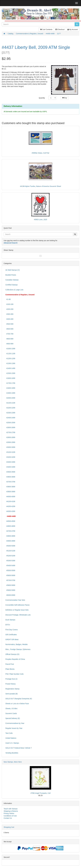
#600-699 (9, 329)
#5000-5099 (10, 546)
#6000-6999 (10, 595)
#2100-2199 (10, 403)
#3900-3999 (10, 492)
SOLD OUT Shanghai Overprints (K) (19, 699)
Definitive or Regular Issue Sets (17, 610)
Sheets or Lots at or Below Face (17, 704)
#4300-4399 (10, 511)
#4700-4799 (10, 531)
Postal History (10, 684)
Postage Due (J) (11, 679)
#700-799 (9, 334)
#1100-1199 (10, 354)
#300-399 (9, 314)
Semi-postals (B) (11, 694)
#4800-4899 (10, 536)
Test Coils (9, 733)
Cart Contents (46, 29)
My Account (73, 29)
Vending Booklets (12, 753)
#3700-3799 (10, 482)
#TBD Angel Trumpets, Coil (41, 793)
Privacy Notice (9, 813)
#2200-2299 (10, 408)
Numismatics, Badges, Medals (16, 644)
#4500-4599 (10, 521)
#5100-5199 (10, 551)
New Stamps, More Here (13, 762)
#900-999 (9, 344)
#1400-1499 (10, 368)
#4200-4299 (10, 506)
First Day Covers (12, 630)
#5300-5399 (10, 561)
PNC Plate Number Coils (14, 674)
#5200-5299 (10, 556)
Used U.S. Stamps (12, 743)
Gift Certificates (11, 635)
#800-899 (9, 339)
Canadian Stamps (12, 280)
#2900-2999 (10, 442)
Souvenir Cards (11, 713)
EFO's (8, 625)
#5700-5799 (10, 580)
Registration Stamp (12, 689)
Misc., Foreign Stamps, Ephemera (18, 649)
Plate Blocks (10, 669)
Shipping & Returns (11, 811)
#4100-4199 (10, 501)
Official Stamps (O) (12, 654)
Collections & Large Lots (14, 290)
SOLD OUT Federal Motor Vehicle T (19, 748)
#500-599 (9, 324)
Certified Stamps (11, 285)
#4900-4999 (10, 541)
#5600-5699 (10, 575)
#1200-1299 (10, 358)
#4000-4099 (10, 497)
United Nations (11, 738)
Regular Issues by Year (14, 728)
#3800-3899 (10, 487)
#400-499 (9, 319)
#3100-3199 (10, 452)
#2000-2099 (10, 398)
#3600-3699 (10, 477)
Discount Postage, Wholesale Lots (18, 615)
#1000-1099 (10, 349)
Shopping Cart (9, 827)
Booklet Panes (11, 275)
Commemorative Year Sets (15, 600)
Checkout (60, 29)
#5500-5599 (10, 570)
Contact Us (8, 818)
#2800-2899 (10, 437)
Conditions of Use (10, 816)
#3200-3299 (10, 457)
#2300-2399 (10, 413)
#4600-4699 (10, 526)
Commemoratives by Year (15, 723)
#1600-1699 (10, 378)
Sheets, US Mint (11, 708)
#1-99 (8, 299)
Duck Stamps (10, 620)
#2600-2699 (10, 427)
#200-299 (9, 309)
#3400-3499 (10, 467)
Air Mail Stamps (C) (13, 270)
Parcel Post (10, 664)
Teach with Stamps (11, 809)
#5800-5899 (10, 585)
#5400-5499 (10, 566)
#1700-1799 (10, 383)
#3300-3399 (10, 462)
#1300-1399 (10, 363)
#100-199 (9, 304)
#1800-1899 (10, 388)
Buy (65, 98)
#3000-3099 (10, 447)
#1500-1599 (10, 373)
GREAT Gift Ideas (12, 639)
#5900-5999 (10, 590)
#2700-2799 (10, 432)
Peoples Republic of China (15, 659)
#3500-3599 (10, 472)
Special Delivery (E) (13, 718)
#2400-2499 (10, 418)
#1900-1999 (10, 393)
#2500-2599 (10, 423)
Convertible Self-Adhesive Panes (17, 605)
